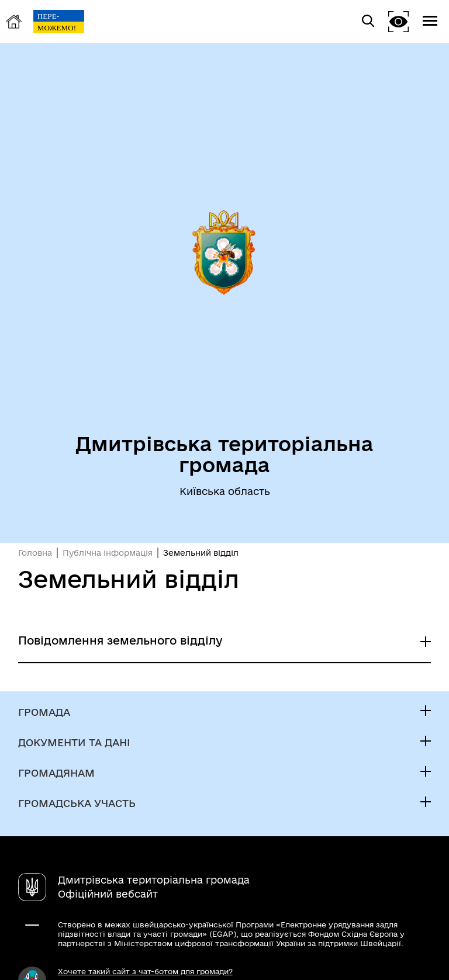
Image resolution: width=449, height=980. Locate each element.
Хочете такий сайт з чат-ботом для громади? (145, 971)
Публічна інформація (108, 553)
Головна (35, 553)
